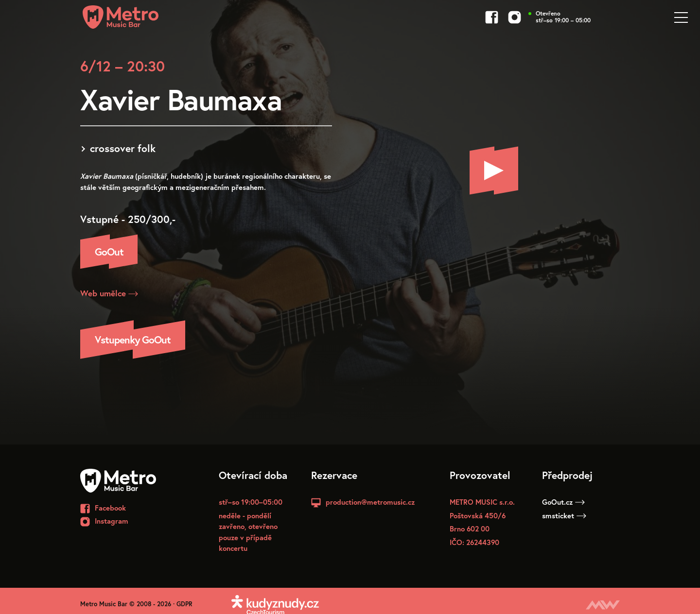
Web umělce (109, 293)
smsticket (564, 515)
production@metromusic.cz (370, 502)
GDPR (184, 604)
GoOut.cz (563, 502)
